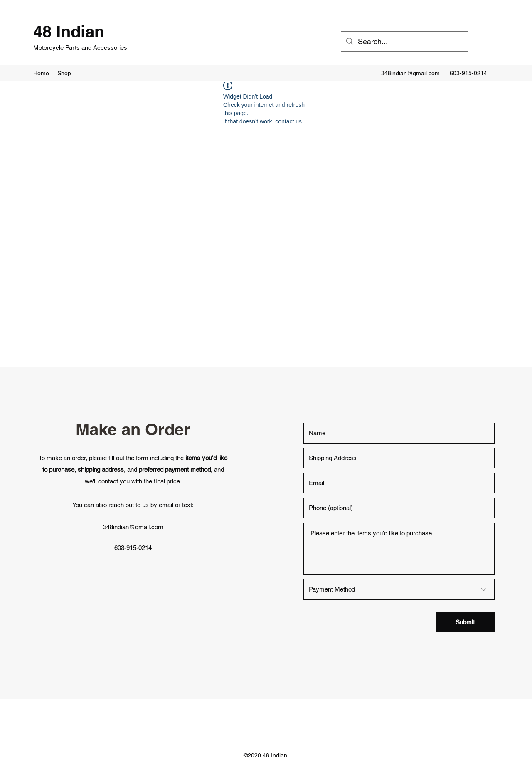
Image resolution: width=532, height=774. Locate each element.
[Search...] (404, 42)
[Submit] (465, 622)
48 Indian (69, 31)
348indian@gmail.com (410, 73)
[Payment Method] (399, 589)
